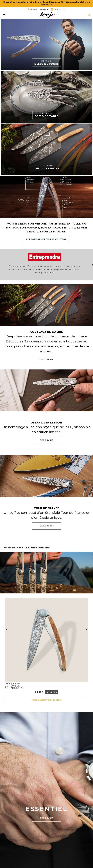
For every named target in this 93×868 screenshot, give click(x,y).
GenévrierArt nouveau (15, 686)
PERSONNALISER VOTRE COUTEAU (47, 239)
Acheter (52, 692)
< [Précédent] (7, 629)
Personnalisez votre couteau (47, 700)
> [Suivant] (86, 629)
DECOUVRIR (47, 359)
